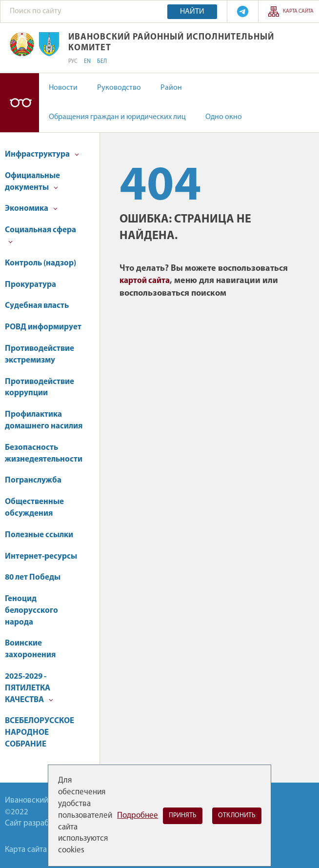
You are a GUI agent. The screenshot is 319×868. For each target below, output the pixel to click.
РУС (73, 61)
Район (171, 88)
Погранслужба (33, 480)
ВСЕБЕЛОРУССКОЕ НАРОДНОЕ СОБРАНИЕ (40, 733)
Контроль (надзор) (40, 263)
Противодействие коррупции (40, 388)
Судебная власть (37, 306)
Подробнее (138, 816)
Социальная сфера (40, 235)
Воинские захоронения (30, 649)
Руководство (119, 88)
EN (87, 61)
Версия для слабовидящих (20, 103)
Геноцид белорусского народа (31, 611)
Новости (63, 88)
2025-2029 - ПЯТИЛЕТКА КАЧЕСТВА (29, 688)
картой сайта (145, 281)
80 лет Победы (33, 577)
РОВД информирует (43, 327)
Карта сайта (298, 11)
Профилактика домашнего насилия (44, 420)
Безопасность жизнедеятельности (44, 454)
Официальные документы (32, 182)
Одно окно (224, 117)
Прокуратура (30, 285)
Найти (192, 12)
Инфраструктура (42, 154)
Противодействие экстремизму (40, 354)
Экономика (31, 209)
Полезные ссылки (39, 535)
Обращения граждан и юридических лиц (117, 117)
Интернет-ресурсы (41, 556)
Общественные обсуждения (34, 508)
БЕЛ (102, 61)
